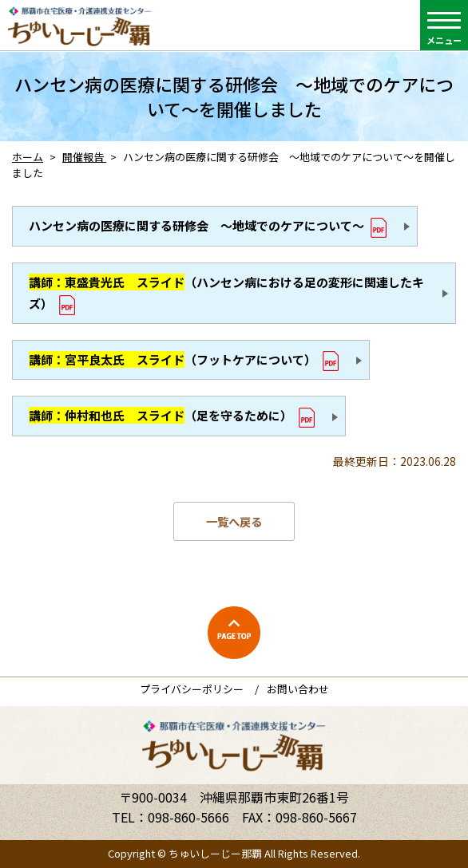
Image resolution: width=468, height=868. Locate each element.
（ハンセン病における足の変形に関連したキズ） (226, 293)
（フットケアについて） (173, 359)
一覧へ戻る (234, 521)
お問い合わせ (298, 689)
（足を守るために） (161, 415)
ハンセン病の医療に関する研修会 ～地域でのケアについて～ (196, 225)
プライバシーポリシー (192, 689)
